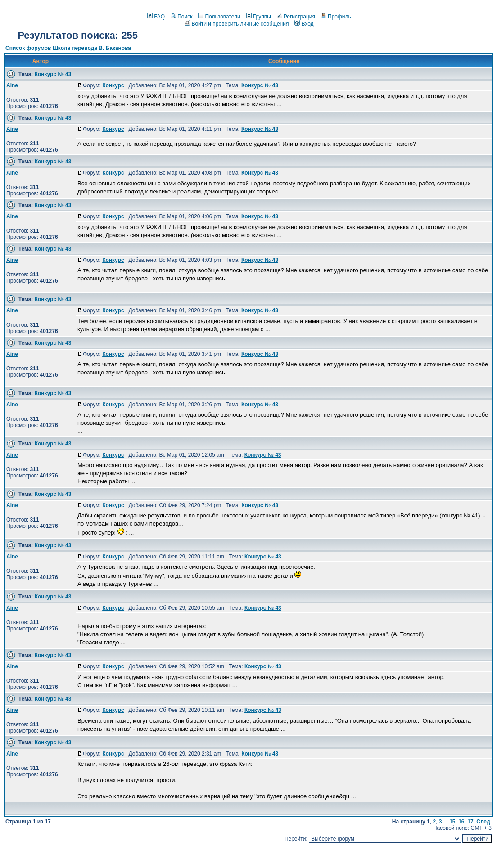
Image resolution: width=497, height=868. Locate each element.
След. (484, 822)
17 (470, 822)
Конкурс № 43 (53, 74)
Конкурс (113, 85)
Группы (259, 17)
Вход (304, 24)
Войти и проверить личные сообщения (237, 24)
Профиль (336, 17)
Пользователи (219, 17)
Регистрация (296, 17)
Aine (12, 85)
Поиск (181, 17)
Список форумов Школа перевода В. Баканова (68, 48)
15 (452, 822)
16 (461, 822)
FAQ (156, 17)
